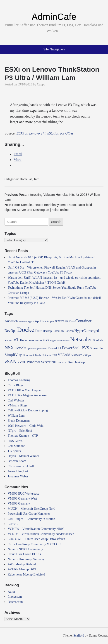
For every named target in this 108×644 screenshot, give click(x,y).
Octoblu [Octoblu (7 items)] (20, 348)
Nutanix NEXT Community (25, 549)
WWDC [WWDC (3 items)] (63, 362)
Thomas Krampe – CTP (23, 436)
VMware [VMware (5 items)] (77, 355)
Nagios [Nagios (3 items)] (53, 341)
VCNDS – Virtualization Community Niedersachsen (41, 534)
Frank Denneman (19, 421)
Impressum (15, 597)
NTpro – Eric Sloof (20, 431)
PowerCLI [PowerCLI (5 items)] (55, 348)
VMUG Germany (19, 504)
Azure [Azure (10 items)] (60, 321)
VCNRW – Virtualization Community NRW (36, 529)
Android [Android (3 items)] (23, 322)
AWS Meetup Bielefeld (23, 564)
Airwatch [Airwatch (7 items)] (11, 321)
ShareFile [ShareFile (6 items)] (96, 348)
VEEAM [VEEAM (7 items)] (64, 355)
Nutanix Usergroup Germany (26, 559)
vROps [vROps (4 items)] (87, 355)
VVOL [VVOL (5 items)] (22, 362)
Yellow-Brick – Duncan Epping (28, 410)
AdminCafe (54, 17)
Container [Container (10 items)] (83, 321)
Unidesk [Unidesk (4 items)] (46, 355)
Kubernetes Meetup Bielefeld (26, 574)
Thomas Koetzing (19, 380)
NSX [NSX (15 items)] (9, 348)
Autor (11, 592)
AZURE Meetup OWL (22, 569)
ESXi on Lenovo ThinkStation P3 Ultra (45, 133)
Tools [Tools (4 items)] (38, 355)
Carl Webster (16, 400)
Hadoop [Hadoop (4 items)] (47, 331)
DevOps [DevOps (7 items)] (10, 331)
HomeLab (26, 179)
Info (37, 179)
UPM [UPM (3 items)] (54, 355)
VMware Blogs (17, 405)
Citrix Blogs (16, 385)
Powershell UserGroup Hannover (29, 514)
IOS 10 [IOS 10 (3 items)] (8, 341)
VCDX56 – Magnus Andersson (28, 395)
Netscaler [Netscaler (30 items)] (81, 339)
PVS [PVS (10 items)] (85, 348)
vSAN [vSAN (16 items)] (11, 362)
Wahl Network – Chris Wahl (26, 426)
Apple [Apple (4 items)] (50, 321)
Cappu (41, 84)
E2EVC (13, 524)
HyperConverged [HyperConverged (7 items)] (87, 331)
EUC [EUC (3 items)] (40, 331)
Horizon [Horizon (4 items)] (69, 331)
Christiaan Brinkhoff (21, 466)
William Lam (16, 416)
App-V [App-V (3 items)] (31, 322)
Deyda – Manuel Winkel (23, 456)
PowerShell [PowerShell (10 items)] (71, 348)
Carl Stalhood (16, 446)
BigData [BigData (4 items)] (70, 321)
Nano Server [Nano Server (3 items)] (63, 341)
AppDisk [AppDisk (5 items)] (40, 321)
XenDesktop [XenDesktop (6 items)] (76, 362)
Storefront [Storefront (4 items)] (28, 355)
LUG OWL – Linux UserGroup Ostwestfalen (36, 539)
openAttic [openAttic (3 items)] (32, 348)
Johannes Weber (18, 476)
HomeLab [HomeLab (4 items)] (58, 331)
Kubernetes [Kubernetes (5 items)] (27, 340)
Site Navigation (54, 49)
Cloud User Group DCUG (24, 554)
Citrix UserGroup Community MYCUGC (34, 544)
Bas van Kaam (17, 461)
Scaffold (79, 636)
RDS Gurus (15, 441)
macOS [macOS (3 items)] (38, 341)
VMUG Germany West (22, 499)
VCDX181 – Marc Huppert (25, 390)
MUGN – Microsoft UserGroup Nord (31, 509)
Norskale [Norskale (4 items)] (98, 340)
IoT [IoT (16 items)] (16, 340)
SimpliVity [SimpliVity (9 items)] (13, 355)
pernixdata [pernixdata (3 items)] (42, 348)
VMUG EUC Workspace (23, 494)
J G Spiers (14, 451)
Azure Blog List (18, 471)
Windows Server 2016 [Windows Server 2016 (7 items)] (43, 362)
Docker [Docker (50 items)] (27, 330)
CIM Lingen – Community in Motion (31, 519)
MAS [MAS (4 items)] (46, 340)
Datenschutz (16, 602)
